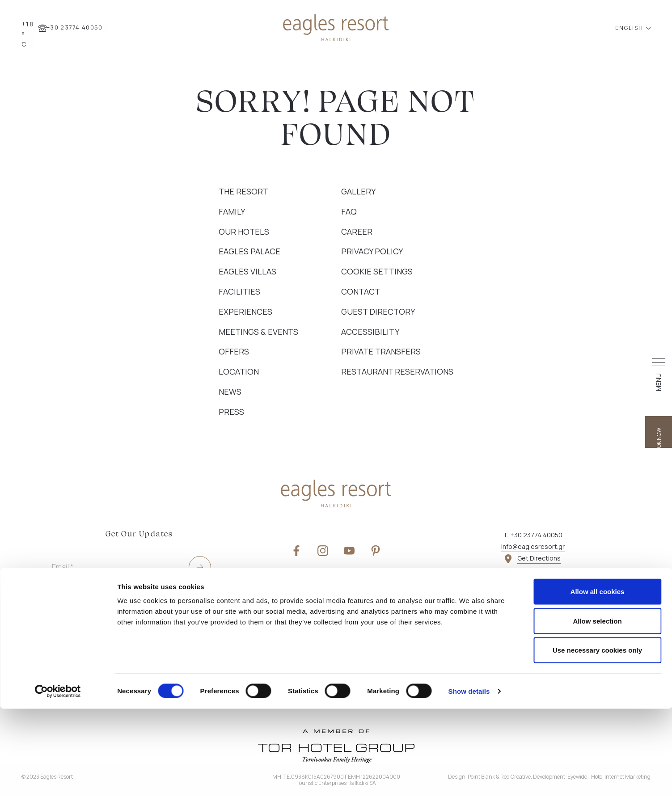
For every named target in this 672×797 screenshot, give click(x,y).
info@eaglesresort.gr (533, 546)
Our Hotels (244, 232)
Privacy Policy (372, 251)
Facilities (239, 291)
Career (357, 232)
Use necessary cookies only (597, 738)
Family (232, 211)
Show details (469, 779)
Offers (234, 351)
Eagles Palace (249, 251)
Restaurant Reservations (397, 371)
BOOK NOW (659, 422)
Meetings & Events (258, 332)
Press (231, 412)
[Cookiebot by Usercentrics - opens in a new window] (58, 780)
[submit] (200, 567)
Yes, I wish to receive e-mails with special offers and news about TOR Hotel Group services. (111, 649)
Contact (361, 291)
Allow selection (597, 709)
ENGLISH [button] (630, 28)
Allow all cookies (598, 680)
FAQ (349, 211)
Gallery (358, 191)
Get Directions (539, 558)
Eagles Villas (247, 271)
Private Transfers (381, 351)
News (230, 392)
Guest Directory (378, 312)
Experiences (245, 312)
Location (239, 371)
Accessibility (370, 332)
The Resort (243, 191)
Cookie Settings (377, 271)
